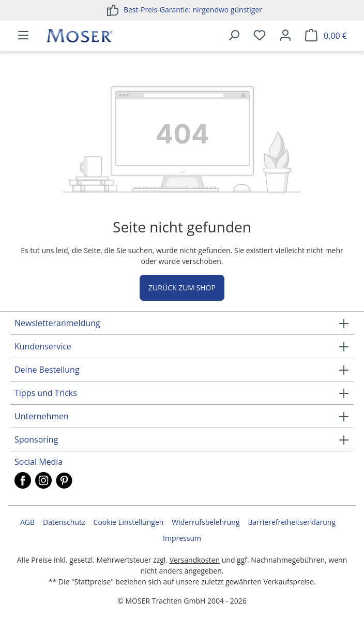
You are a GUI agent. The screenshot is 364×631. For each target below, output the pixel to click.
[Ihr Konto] (285, 36)
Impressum (182, 538)
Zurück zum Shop (182, 288)
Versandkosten (195, 560)
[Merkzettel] (260, 36)
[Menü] (23, 36)
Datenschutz (64, 522)
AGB (27, 522)
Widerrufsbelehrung (206, 522)
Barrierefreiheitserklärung (292, 522)
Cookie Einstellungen (129, 522)
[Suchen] (234, 36)
